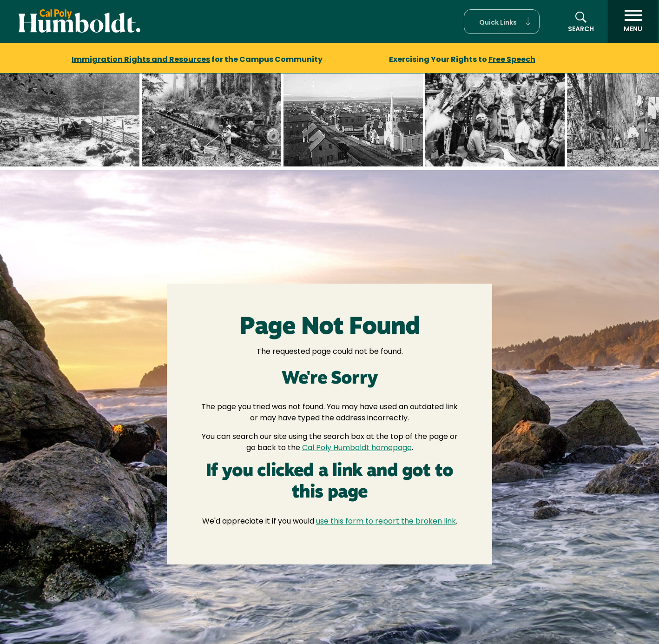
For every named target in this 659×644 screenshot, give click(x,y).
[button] (502, 22)
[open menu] (633, 21)
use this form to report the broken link (386, 522)
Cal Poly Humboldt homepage (357, 448)
